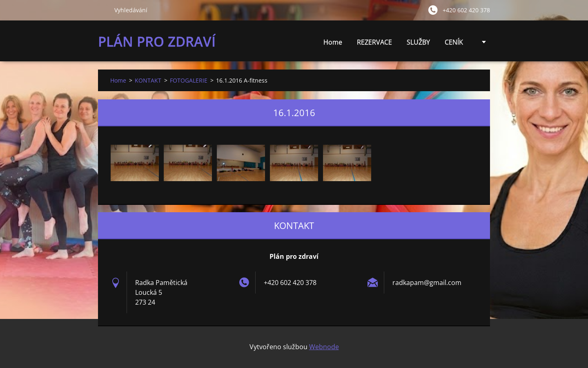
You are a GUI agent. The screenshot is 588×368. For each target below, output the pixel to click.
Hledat (103, 10)
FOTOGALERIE (189, 80)
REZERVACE (374, 42)
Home (333, 42)
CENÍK (454, 44)
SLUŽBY (418, 44)
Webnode (324, 347)
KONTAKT (148, 80)
